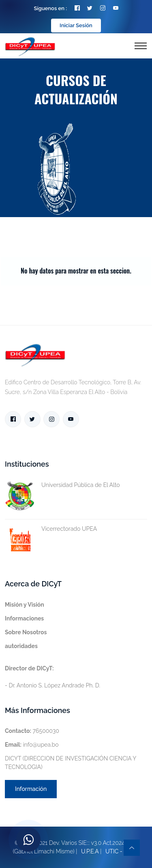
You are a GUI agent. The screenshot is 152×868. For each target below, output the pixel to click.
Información (31, 789)
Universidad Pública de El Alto (62, 485)
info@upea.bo (32, 745)
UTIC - (114, 851)
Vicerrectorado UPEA (51, 529)
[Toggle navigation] (141, 46)
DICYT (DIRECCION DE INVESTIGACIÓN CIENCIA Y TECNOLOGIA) (71, 763)
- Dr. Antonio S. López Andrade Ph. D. (52, 677)
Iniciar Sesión (76, 25)
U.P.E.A (90, 851)
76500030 (32, 731)
